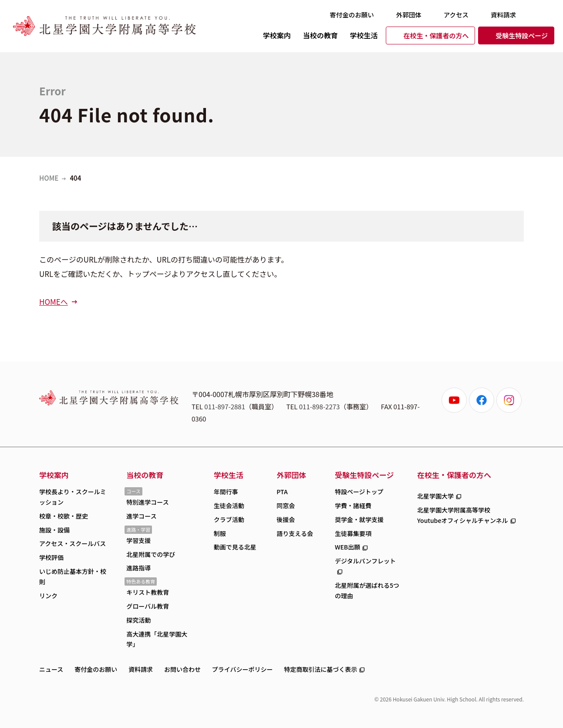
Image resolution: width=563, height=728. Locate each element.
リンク (48, 596)
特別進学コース (147, 502)
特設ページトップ (359, 492)
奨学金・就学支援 (359, 519)
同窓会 (286, 506)
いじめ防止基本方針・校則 (73, 576)
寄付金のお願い (352, 15)
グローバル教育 (148, 606)
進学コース (141, 516)
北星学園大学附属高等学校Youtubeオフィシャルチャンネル (463, 515)
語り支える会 (295, 533)
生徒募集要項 (353, 533)
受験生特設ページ (522, 35)
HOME (49, 178)
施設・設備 (54, 530)
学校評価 (51, 557)
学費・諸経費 (353, 506)
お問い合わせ (182, 669)
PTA (282, 492)
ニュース (51, 669)
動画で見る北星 (235, 547)
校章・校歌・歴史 (64, 516)
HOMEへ (54, 302)
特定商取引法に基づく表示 (320, 669)
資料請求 (503, 15)
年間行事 (226, 492)
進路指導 (138, 568)
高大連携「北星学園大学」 (157, 639)
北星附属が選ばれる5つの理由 (367, 590)
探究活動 (138, 620)
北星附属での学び (151, 554)
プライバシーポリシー (243, 669)
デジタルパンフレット (365, 561)
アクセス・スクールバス (72, 543)
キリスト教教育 (148, 592)
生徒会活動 (229, 506)
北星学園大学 (435, 496)
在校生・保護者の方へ (436, 35)
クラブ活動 (229, 519)
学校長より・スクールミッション (73, 497)
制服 (220, 533)
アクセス (456, 15)
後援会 (286, 519)
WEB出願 (347, 547)
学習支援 (138, 540)
